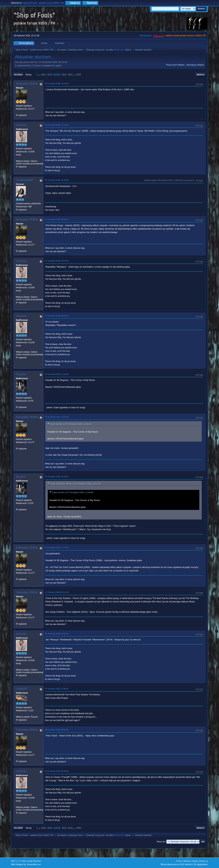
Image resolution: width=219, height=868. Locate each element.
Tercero (21, 374)
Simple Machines (34, 861)
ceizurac (21, 125)
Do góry (18, 828)
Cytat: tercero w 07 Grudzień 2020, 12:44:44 (71, 424)
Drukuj (201, 75)
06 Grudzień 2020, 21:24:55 (57, 180)
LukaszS (21, 689)
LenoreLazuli (24, 180)
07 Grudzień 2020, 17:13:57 (57, 548)
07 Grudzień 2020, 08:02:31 (57, 219)
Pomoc (179, 861)
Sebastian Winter (27, 84)
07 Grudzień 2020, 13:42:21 (57, 477)
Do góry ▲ (204, 861)
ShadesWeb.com (34, 864)
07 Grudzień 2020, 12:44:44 (57, 374)
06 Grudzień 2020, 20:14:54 (57, 84)
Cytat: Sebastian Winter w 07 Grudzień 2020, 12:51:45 (75, 484)
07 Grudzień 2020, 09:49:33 (57, 316)
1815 (70, 75)
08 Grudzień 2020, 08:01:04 (57, 730)
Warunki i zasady (191, 861)
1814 (64, 75)
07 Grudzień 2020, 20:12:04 (57, 592)
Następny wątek (195, 65)
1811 (44, 75)
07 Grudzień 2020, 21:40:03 (57, 689)
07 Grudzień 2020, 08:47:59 (57, 261)
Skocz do (161, 842)
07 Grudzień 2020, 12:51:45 (57, 417)
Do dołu (18, 75)
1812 (50, 75)
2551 (79, 75)
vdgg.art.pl (158, 36)
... (40, 75)
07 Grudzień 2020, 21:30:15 (57, 634)
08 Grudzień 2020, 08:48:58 (57, 771)
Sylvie (128, 50)
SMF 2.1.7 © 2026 (18, 861)
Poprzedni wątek (175, 65)
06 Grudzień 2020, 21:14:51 (57, 125)
